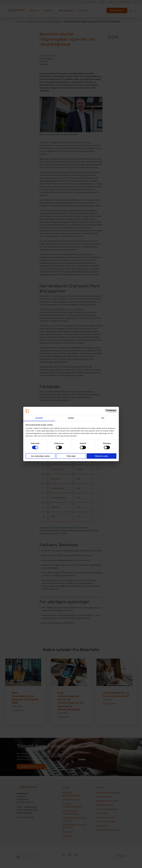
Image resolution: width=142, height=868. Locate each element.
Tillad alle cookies (102, 456)
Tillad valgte (71, 456)
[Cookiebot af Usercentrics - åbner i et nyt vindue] (107, 411)
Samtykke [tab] (39, 418)
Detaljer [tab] (71, 418)
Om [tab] (103, 418)
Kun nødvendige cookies (40, 456)
